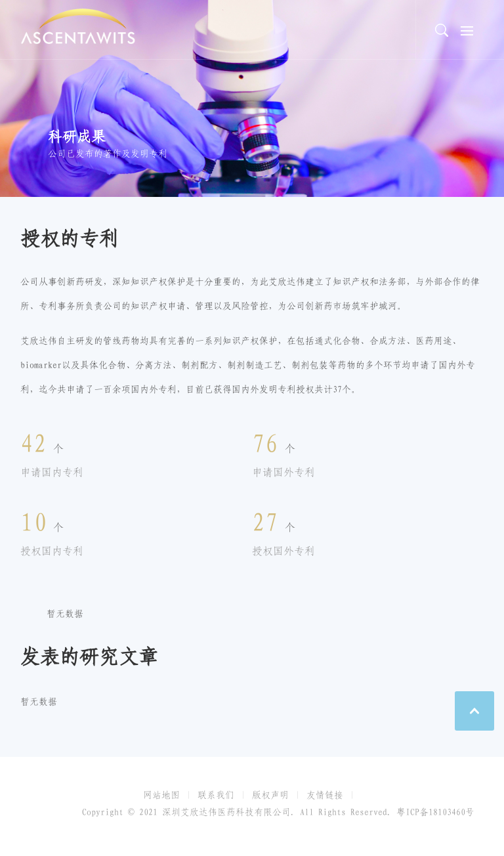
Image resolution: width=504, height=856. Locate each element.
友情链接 (325, 795)
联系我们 (216, 795)
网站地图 (161, 795)
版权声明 (270, 795)
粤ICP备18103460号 (435, 812)
